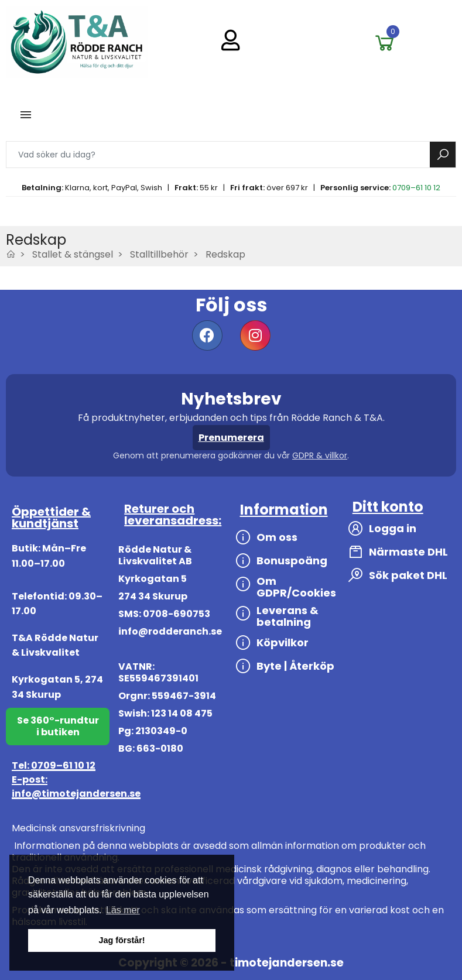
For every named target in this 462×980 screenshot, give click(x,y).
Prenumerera (231, 438)
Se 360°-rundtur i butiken (58, 726)
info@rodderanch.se (170, 631)
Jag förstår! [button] (122, 940)
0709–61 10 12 (416, 188)
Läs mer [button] (123, 910)
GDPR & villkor (320, 455)
